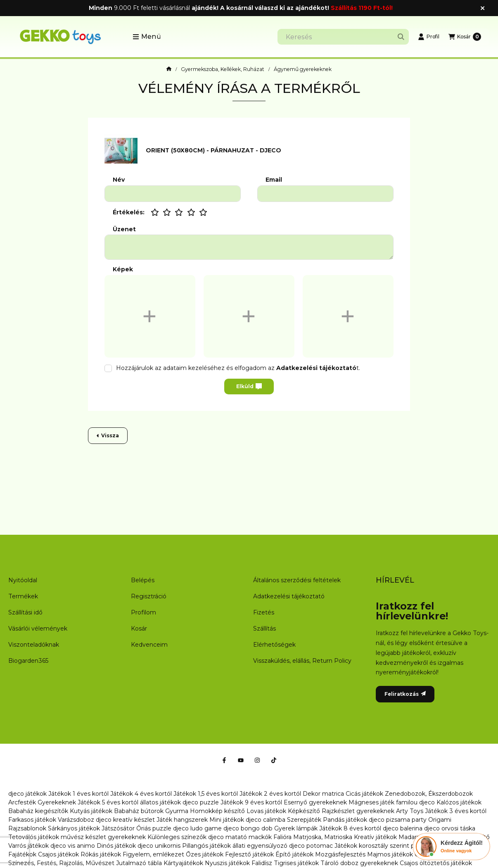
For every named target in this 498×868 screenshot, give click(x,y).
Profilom (143, 612)
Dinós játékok (116, 846)
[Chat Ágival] (451, 847)
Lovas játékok (266, 811)
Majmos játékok (390, 854)
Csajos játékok (58, 854)
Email (274, 180)
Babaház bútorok (139, 811)
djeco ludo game (197, 828)
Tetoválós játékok (34, 837)
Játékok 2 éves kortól (270, 794)
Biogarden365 (28, 661)
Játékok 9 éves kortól (251, 802)
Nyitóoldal (23, 580)
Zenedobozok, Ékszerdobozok (429, 794)
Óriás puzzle (154, 828)
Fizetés (264, 612)
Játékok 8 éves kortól (350, 828)
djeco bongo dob (248, 828)
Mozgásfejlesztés (340, 854)
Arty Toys (410, 811)
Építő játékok (294, 854)
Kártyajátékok (183, 863)
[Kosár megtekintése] (465, 37)
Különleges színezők (177, 837)
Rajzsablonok (27, 828)
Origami (440, 820)
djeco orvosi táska (450, 828)
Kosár (139, 628)
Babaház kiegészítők (38, 811)
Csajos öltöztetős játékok (436, 863)
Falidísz (262, 863)
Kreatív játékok (375, 837)
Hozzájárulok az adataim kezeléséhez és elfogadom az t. (238, 368)
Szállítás (264, 628)
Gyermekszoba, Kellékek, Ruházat (223, 69)
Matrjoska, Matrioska (323, 837)
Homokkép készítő (217, 811)
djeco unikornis (159, 846)
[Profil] (429, 37)
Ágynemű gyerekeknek (303, 69)
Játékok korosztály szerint (372, 846)
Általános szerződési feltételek (297, 580)
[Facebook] (224, 760)
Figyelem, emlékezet (153, 854)
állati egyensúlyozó (260, 846)
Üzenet (124, 229)
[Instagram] (257, 760)
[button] (147, 37)
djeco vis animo (73, 846)
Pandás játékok (345, 820)
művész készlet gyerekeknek (103, 837)
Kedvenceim (149, 645)
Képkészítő (304, 811)
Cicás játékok (364, 794)
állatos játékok (160, 802)
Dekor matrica (323, 794)
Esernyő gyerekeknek (315, 802)
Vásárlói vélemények (38, 628)
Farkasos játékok (32, 820)
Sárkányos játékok (74, 828)
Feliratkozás (405, 694)
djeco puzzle (201, 802)
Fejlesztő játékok (249, 854)
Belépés (143, 580)
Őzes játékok (205, 854)
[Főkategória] (169, 69)
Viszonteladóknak (34, 645)
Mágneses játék (371, 802)
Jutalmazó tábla (139, 863)
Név (119, 180)
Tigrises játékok (296, 863)
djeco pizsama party (398, 820)
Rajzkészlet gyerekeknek (358, 811)
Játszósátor (118, 828)
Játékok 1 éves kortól (78, 794)
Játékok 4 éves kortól (141, 794)
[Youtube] (241, 760)
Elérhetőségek (274, 645)
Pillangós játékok (206, 846)
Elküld (249, 387)
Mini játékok (227, 820)
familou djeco (415, 802)
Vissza (108, 435)
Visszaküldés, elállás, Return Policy (302, 661)
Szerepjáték (304, 820)
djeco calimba (266, 820)
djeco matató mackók (240, 837)
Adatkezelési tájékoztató (289, 596)
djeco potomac (311, 846)
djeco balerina (403, 828)
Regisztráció (149, 596)
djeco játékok (27, 794)
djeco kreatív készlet (125, 820)
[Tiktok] (274, 760)
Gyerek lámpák (296, 828)
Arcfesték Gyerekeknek (42, 802)
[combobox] (343, 37)
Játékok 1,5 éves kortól (206, 794)
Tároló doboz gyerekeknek (359, 863)
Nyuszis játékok (227, 863)
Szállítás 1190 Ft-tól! (362, 8)
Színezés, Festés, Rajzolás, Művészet (61, 863)
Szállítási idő (25, 612)
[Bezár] (483, 8)
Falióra (282, 837)
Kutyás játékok (91, 811)
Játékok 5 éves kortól (108, 802)
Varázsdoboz (77, 820)
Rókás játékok (101, 854)
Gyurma (177, 811)
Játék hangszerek (182, 820)
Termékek (23, 596)
